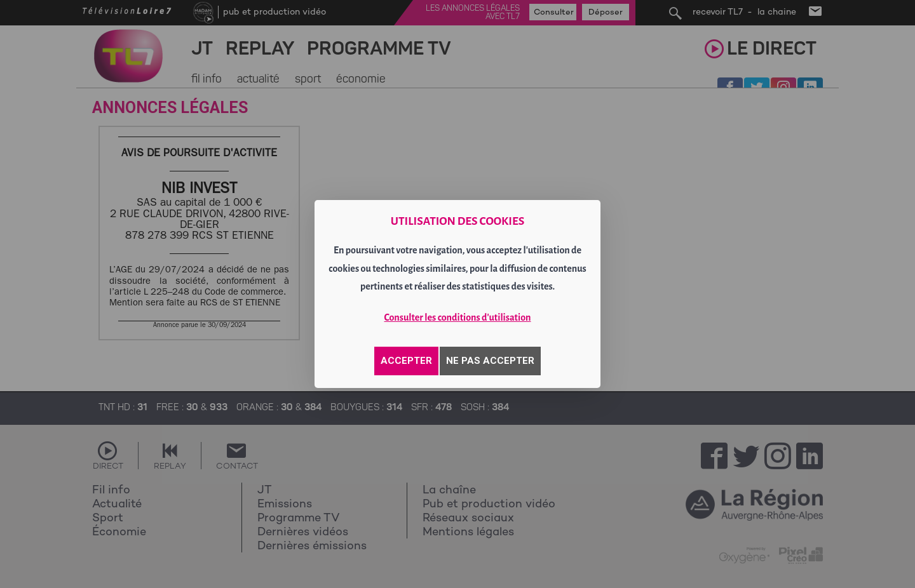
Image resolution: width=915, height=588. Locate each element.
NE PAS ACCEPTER (490, 361)
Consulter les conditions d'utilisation (458, 317)
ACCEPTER (406, 361)
